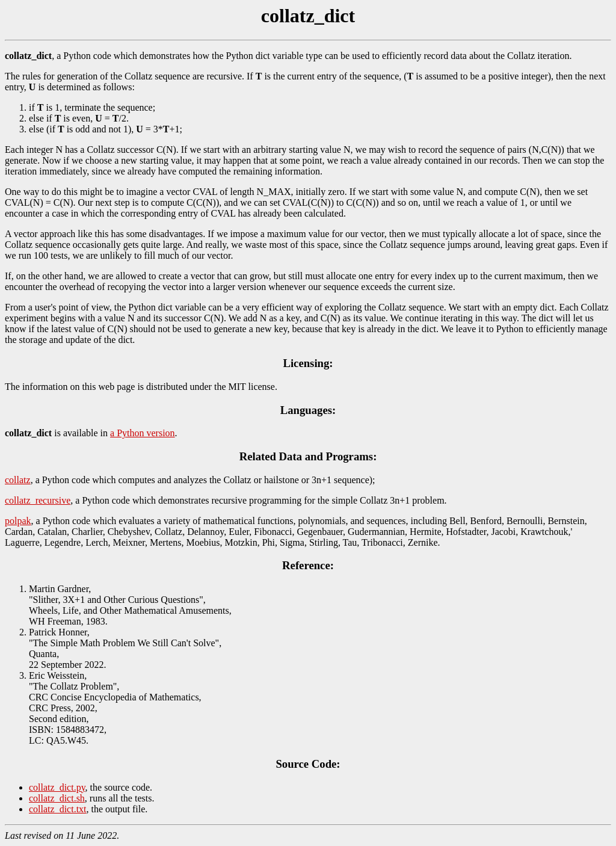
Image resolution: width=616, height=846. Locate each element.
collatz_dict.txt (58, 809)
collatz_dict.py (57, 787)
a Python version (143, 433)
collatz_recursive (38, 500)
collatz (18, 480)
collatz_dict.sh (57, 798)
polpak (18, 521)
